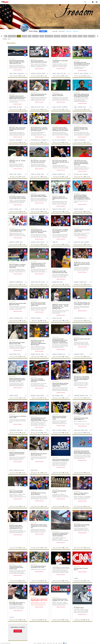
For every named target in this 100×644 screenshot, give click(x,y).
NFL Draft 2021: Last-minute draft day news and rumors (38, 161)
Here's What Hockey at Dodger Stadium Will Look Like (82, 525)
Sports (19, 36)
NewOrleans (60, 174)
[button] (85, 2)
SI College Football (79, 608)
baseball (54, 318)
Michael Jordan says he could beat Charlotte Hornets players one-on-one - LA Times (17, 380)
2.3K (18, 177)
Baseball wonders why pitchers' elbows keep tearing (39, 454)
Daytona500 (39, 73)
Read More (18, 631)
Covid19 (38, 242)
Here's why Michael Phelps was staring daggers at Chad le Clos (82, 303)
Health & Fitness (92, 36)
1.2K (18, 109)
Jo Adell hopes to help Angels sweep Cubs (60, 61)
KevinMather (16, 209)
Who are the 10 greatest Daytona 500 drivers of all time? (39, 61)
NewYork (43, 282)
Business (24, 36)
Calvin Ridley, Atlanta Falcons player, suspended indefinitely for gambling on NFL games (81, 95)
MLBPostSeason (19, 282)
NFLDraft (39, 174)
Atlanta (75, 107)
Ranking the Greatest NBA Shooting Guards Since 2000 (60, 272)
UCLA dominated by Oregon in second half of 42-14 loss (39, 567)
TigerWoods (85, 174)
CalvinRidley (80, 107)
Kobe (37, 354)
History (42, 36)
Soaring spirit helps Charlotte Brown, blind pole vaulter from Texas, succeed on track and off (82, 452)
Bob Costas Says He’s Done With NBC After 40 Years (16, 304)
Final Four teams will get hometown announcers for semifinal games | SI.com (16, 527)
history (19, 354)
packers (60, 430)
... (26, 73)
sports (60, 318)
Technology (64, 36)
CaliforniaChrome (17, 470)
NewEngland (60, 354)
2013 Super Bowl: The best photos (81, 569)
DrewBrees (55, 174)
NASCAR (44, 73)
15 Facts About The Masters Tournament (58, 95)
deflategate (55, 354)
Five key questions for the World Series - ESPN (18, 417)
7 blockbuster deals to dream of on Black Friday (82, 230)
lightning (42, 396)
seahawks (64, 430)
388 (83, 76)
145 (18, 76)
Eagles (11, 107)
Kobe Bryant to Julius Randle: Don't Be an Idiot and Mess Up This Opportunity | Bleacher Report (82, 379)
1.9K (18, 142)
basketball (33, 318)
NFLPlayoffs (44, 140)
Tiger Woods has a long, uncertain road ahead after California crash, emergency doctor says (81, 163)
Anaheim (54, 73)
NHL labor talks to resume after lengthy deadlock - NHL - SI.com (39, 600)
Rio (85, 318)
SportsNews (86, 73)
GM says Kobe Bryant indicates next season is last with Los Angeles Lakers (60, 385)
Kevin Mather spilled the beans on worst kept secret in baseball (18, 198)
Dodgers (15, 354)
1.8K (83, 177)
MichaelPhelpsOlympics (79, 318)
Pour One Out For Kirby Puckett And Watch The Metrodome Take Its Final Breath (60, 534)
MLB (65, 73)
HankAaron (37, 209)
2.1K (83, 321)
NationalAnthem (19, 140)
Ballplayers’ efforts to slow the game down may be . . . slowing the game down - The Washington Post (60, 307)
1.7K (39, 142)
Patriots (60, 209)
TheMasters (65, 107)
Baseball (33, 107)
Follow (43, 31)
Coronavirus (33, 242)
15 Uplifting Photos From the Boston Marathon (38, 494)
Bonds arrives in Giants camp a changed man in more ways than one (39, 526)
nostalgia (40, 430)
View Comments (18, 70)
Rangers (82, 430)
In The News (35, 36)
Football (76, 73)
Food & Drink (57, 36)
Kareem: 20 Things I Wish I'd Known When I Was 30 (81, 494)
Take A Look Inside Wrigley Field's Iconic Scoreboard (16, 492)
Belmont (11, 470)
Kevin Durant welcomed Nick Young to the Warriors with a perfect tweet (38, 304)
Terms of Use (50, 643)
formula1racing (21, 73)
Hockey (75, 430)
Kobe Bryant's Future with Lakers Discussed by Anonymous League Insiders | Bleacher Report (38, 343)
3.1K (39, 357)
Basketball (76, 209)
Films (30, 36)
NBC (22, 318)
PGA (56, 140)
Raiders (64, 209)
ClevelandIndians (82, 140)
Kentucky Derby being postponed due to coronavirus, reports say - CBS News (39, 231)
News (78, 174)
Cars (70, 36)
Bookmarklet (39, 643)
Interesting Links (12, 36)
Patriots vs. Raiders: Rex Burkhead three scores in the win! (60, 198)
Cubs (62, 73)
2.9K (82, 581)
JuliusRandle (77, 396)
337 (40, 76)
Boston (37, 107)
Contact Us (60, 643)
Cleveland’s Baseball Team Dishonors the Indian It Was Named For (81, 129)
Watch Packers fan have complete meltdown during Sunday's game (16, 567)
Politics (75, 36)
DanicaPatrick (77, 354)
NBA (58, 282)
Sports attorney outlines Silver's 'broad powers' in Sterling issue (61, 460)
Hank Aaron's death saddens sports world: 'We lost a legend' (39, 196)
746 (61, 76)
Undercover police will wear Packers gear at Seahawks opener (59, 418)
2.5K (82, 357)
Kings (79, 430)
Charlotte (16, 396)
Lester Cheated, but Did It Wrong (59, 569)
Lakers (62, 396)
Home (35, 643)
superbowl (76, 579)
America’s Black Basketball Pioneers (59, 492)
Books (85, 36)
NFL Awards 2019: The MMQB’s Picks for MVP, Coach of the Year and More (60, 231)
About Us (44, 643)
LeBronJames (12, 140)
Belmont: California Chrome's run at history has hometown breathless (17, 454)
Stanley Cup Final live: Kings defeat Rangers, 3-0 (81, 419)
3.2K (18, 398)
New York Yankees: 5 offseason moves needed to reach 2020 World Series (18, 266)
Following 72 (76, 31)
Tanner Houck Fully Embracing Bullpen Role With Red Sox (39, 95)
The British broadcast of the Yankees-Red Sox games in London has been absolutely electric (38, 265)
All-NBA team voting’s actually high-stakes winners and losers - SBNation (82, 264)
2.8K (61, 433)
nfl (57, 430)
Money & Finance (49, 36)
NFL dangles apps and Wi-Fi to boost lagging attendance (17, 604)
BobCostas (12, 318)
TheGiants (19, 174)
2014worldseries (13, 430)
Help (56, 643)
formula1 (15, 73)
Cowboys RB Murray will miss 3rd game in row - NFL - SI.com (60, 600)
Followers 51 (69, 31)
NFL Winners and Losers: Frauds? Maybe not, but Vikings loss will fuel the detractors (82, 64)
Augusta (54, 107)
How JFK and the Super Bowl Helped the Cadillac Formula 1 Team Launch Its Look (17, 62)
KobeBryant (81, 209)
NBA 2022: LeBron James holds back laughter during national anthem (17, 129)
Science (80, 36)
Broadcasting (17, 318)
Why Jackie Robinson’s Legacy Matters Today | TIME (17, 343)
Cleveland (76, 140)
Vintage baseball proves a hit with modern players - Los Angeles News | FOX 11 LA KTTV (39, 419)
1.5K (40, 245)
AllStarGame (76, 282)
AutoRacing (33, 73)
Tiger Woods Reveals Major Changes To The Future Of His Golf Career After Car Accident (60, 129)
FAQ (54, 643)
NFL (79, 73)
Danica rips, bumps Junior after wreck (82, 340)
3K (18, 581)
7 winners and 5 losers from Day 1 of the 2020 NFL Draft (18, 230)
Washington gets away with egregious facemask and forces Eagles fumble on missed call (18, 97)
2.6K (61, 357)
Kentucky (42, 242)
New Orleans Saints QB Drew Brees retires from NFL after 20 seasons (61, 162)
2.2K (82, 109)
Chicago (58, 73)
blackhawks (33, 396)
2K (61, 142)
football (54, 430)
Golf (57, 107)
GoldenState (38, 318)
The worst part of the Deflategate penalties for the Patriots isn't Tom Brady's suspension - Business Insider (60, 341)
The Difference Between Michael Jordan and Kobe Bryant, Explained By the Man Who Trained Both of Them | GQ (82, 197)
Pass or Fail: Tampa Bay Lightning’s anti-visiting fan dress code (38, 380)
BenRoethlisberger (35, 140)
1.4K (83, 245)
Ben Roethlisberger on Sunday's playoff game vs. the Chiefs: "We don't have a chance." (39, 129)
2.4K (83, 284)
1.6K (40, 212)
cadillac (11, 73)
